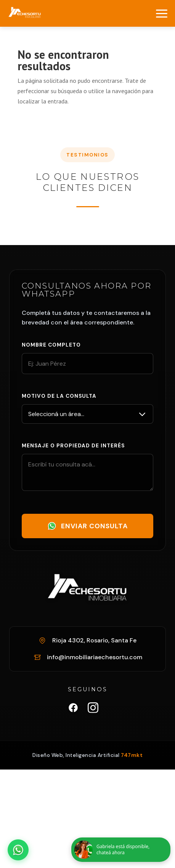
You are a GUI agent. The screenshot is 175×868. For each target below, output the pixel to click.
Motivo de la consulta (59, 396)
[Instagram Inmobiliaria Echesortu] (93, 709)
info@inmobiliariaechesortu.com (95, 657)
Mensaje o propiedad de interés (73, 446)
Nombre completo (51, 345)
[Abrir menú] (162, 14)
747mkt (132, 755)
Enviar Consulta (87, 526)
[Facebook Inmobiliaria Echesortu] (73, 709)
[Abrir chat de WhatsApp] (18, 850)
